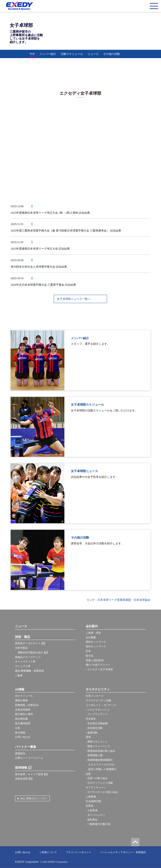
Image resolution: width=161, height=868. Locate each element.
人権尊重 (91, 797)
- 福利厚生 (92, 820)
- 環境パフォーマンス (98, 746)
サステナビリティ (98, 689)
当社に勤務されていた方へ (34, 798)
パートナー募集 (26, 747)
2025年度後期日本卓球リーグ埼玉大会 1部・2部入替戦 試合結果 (50, 213)
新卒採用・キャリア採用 (29, 774)
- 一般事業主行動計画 (98, 824)
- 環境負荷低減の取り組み (100, 751)
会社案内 (92, 626)
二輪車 (19, 675)
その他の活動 (111, 54)
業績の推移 (21, 700)
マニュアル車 (23, 666)
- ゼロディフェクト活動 (99, 783)
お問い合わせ (23, 737)
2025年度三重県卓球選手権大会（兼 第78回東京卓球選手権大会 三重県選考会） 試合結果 (66, 231)
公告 (18, 728)
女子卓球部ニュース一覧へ (74, 299)
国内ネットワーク (96, 642)
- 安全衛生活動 (94, 728)
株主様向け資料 (24, 714)
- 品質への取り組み (97, 778)
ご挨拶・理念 (93, 633)
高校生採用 (21, 779)
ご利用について (48, 852)
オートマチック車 (25, 661)
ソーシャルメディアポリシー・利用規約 (123, 852)
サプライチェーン (96, 787)
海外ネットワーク (96, 646)
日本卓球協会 (142, 600)
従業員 (90, 806)
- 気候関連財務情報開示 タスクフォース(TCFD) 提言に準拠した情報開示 (101, 765)
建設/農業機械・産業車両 (29, 671)
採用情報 (21, 768)
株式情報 (20, 733)
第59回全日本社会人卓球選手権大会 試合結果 (39, 267)
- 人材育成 (92, 810)
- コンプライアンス (97, 714)
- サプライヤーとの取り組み (102, 792)
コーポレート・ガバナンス (101, 705)
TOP (32, 54)
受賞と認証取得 (95, 660)
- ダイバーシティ (95, 815)
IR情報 (20, 689)
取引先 (90, 656)
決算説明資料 (23, 710)
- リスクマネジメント (98, 710)
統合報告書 (21, 719)
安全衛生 (91, 719)
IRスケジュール (24, 696)
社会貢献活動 (93, 801)
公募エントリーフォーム (29, 758)
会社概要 (91, 637)
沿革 (88, 651)
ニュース (93, 54)
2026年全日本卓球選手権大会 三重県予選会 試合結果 (43, 285)
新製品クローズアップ (28, 657)
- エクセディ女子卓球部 (99, 669)
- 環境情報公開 (94, 755)
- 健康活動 (92, 733)
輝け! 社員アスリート (98, 665)
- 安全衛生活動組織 (97, 723)
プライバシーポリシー (79, 852)
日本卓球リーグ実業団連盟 (114, 600)
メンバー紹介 (48, 54)
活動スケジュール (72, 54)
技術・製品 (23, 637)
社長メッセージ (95, 696)
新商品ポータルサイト (28, 643)
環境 (88, 737)
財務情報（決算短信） (28, 705)
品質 (88, 774)
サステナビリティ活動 (98, 700)
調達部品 (20, 753)
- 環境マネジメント (97, 742)
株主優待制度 (23, 723)
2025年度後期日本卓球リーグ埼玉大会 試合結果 (40, 249)
